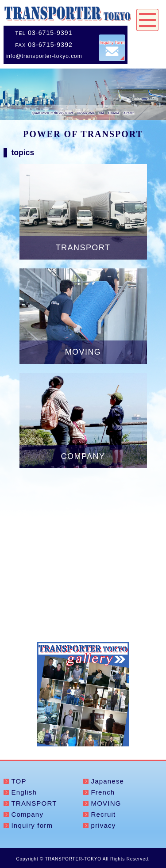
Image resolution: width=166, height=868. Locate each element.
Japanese (108, 781)
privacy (104, 825)
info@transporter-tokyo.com (44, 56)
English (24, 792)
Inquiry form (32, 825)
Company (28, 814)
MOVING (106, 803)
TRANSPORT (34, 803)
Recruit (104, 814)
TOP (19, 781)
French (103, 792)
